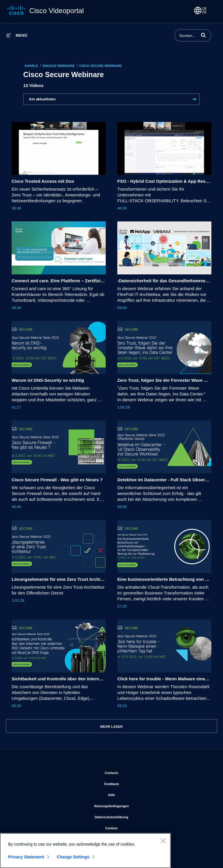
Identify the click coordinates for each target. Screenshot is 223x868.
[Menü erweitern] (17, 35)
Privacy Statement (26, 860)
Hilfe (135, 794)
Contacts (135, 772)
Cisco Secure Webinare (101, 66)
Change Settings (73, 860)
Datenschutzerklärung (135, 816)
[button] (203, 35)
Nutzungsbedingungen (135, 805)
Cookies (135, 827)
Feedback (135, 783)
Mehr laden (111, 727)
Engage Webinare (59, 66)
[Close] (163, 844)
